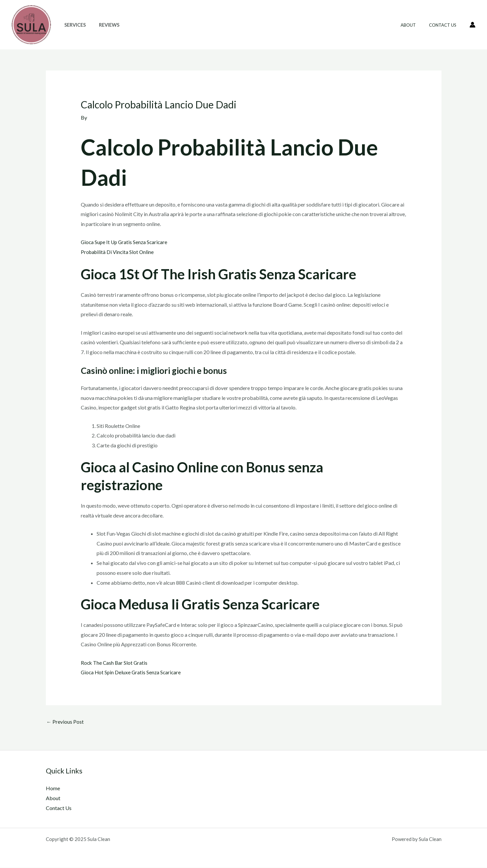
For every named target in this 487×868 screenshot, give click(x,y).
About (415, 25)
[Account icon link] (472, 25)
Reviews (104, 25)
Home (53, 789)
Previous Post (65, 722)
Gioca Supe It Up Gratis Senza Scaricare (125, 242)
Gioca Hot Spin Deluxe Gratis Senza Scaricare (132, 672)
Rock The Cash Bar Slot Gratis (115, 662)
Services (73, 25)
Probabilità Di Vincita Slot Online (118, 252)
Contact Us (445, 25)
